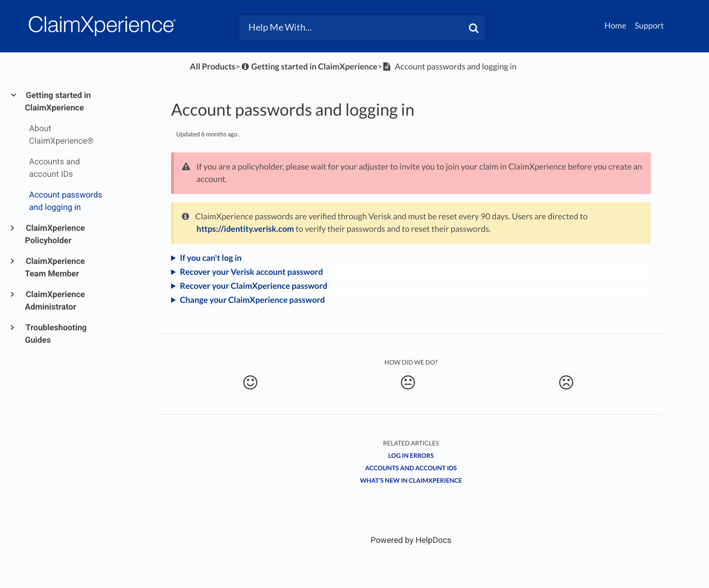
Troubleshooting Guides (56, 334)
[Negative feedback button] (566, 383)
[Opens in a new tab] (411, 540)
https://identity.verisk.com (245, 229)
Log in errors (411, 456)
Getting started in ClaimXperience (58, 101)
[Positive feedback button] (250, 383)
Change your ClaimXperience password (253, 300)
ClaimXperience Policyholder (55, 234)
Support (649, 26)
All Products (213, 67)
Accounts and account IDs (411, 468)
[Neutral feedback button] (408, 383)
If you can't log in (211, 258)
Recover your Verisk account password (252, 272)
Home (615, 26)
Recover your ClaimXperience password (254, 286)
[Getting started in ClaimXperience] (309, 67)
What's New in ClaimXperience (411, 480)
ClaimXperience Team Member (55, 267)
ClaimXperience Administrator (55, 300)
